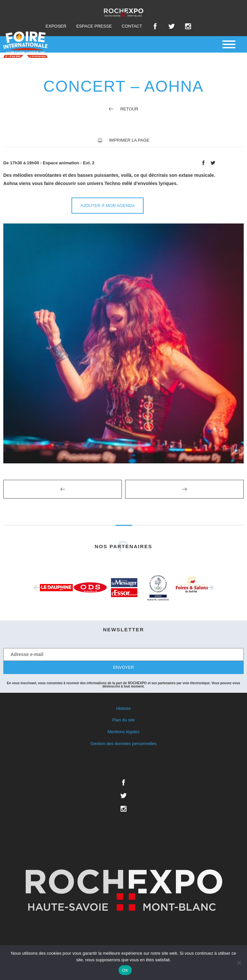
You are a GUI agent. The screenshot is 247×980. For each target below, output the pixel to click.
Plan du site (123, 720)
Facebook (155, 26)
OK (125, 970)
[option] (56, 588)
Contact (132, 26)
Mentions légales (123, 732)
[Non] (239, 963)
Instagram (188, 26)
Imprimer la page (129, 140)
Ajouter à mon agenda (108, 206)
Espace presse (94, 26)
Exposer (56, 26)
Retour (123, 109)
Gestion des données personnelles (123, 744)
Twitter (172, 26)
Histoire (123, 708)
